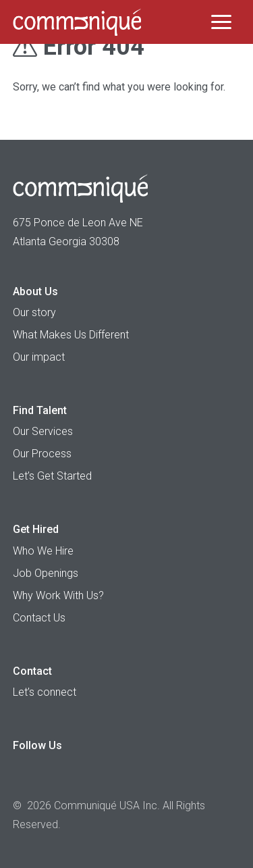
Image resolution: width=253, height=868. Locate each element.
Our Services (43, 431)
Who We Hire (43, 551)
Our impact (39, 357)
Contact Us (39, 618)
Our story (34, 312)
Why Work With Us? (58, 595)
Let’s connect (45, 692)
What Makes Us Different (71, 335)
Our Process (42, 454)
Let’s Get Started (52, 476)
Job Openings (46, 573)
